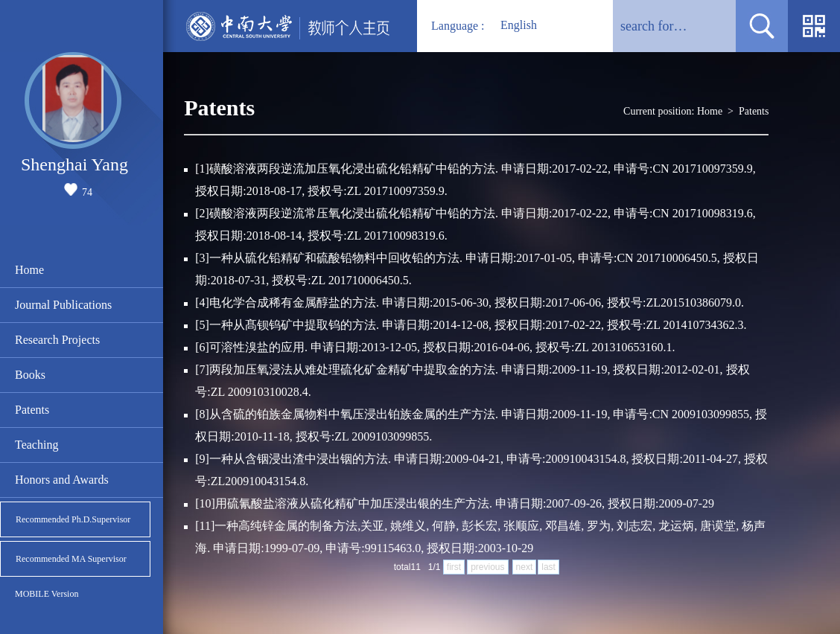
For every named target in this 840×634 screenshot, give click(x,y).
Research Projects (57, 340)
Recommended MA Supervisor (71, 559)
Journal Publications (63, 305)
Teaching (36, 445)
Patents (32, 410)
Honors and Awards (62, 480)
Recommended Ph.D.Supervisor (73, 519)
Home (29, 270)
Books (30, 375)
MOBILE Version (47, 594)
